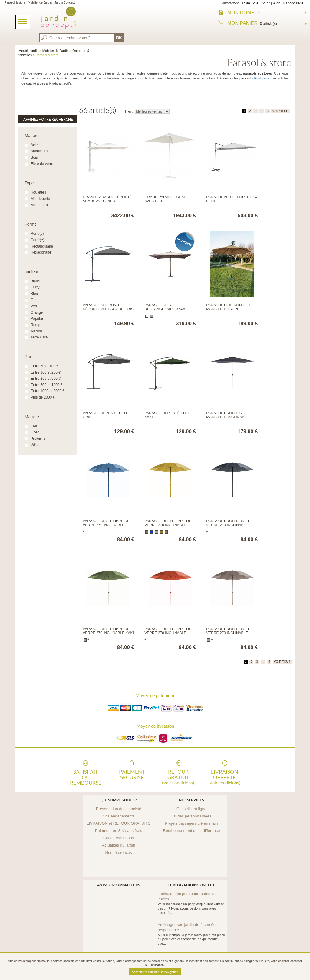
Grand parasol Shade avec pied (167, 199)
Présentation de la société (119, 809)
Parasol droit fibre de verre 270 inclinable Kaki (108, 631)
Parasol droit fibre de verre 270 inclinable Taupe (229, 633)
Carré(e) (37, 240)
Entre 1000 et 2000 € (48, 391)
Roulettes (38, 192)
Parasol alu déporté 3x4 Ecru (231, 199)
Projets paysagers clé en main (191, 823)
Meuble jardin (28, 51)
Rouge (36, 325)
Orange (37, 312)
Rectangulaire (42, 246)
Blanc (35, 281)
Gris (34, 300)
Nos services (191, 800)
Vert (34, 306)
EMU (35, 426)
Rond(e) (37, 234)
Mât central (40, 205)
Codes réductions (119, 838)
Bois (34, 157)
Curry (35, 287)
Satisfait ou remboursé (86, 777)
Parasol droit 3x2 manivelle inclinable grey (228, 417)
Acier (35, 145)
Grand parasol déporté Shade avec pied (107, 199)
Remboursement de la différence (191, 831)
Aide (277, 3)
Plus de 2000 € (43, 397)
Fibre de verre (42, 164)
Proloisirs (262, 78)
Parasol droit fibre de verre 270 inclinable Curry (168, 525)
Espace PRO (293, 3)
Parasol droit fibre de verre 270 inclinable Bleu (106, 525)
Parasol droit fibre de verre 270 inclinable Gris (229, 525)
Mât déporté (40, 199)
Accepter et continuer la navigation (155, 972)
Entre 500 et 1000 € (46, 385)
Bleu (34, 294)
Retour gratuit (178, 777)
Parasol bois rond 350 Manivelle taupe (229, 307)
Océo (35, 432)
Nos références (119, 852)
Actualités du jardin (119, 845)
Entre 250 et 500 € (46, 379)
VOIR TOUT (281, 111)
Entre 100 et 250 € (46, 372)
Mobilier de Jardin (56, 51)
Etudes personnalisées (192, 816)
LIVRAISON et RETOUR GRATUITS (118, 823)
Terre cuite (39, 337)
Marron (36, 331)
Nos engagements (119, 816)
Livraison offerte (225, 777)
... (262, 111)
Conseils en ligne (191, 809)
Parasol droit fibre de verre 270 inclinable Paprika (168, 633)
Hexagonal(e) (41, 252)
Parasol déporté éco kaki (167, 415)
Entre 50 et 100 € (45, 366)
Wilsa (35, 445)
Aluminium (39, 151)
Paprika (37, 318)
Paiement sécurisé (132, 775)
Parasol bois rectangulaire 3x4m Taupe (165, 309)
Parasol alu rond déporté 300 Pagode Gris (108, 307)
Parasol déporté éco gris (105, 415)
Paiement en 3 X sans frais (119, 831)
